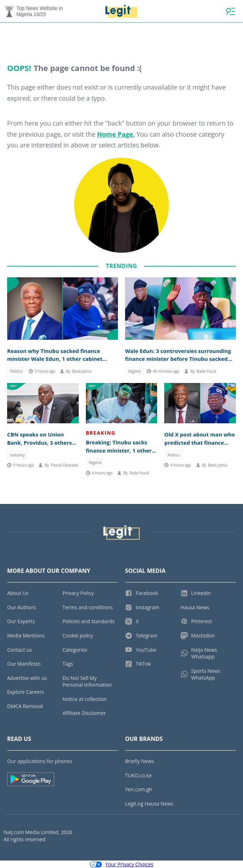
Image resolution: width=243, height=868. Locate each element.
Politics (16, 371)
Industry (18, 455)
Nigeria (135, 371)
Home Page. (116, 134)
